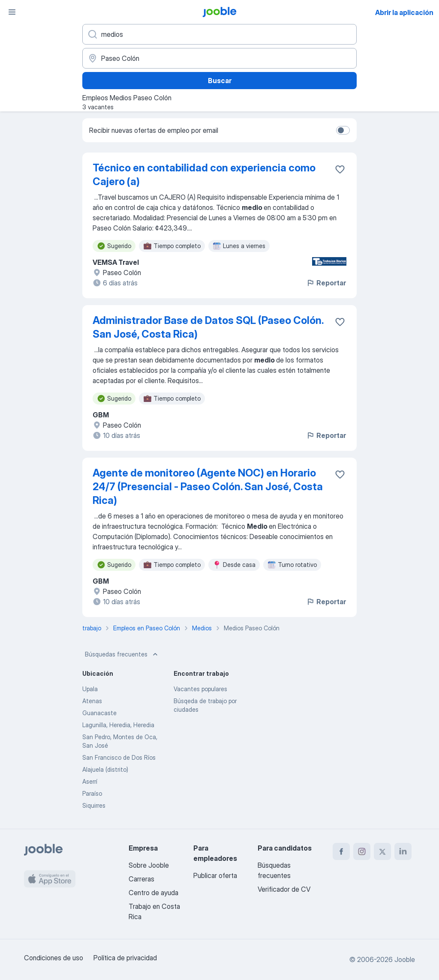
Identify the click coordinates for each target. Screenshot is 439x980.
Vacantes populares (200, 689)
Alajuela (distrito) (105, 769)
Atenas (92, 701)
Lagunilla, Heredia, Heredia (118, 725)
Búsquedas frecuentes (122, 654)
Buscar (220, 81)
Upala (90, 689)
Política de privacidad (125, 958)
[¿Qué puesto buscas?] (219, 34)
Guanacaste (99, 713)
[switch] (343, 130)
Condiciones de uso (54, 958)
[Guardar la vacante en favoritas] (340, 169)
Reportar (326, 283)
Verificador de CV (284, 889)
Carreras (141, 879)
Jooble (405, 959)
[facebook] (341, 851)
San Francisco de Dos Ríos (119, 757)
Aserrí (90, 781)
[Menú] (12, 12)
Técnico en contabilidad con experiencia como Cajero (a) (204, 175)
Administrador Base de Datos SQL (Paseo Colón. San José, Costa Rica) (208, 327)
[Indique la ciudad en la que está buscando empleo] (219, 58)
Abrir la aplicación (404, 12)
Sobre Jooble (149, 865)
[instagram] (362, 851)
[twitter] (382, 851)
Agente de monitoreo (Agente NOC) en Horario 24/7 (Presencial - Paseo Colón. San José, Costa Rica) (208, 487)
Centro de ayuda (153, 893)
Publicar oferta (215, 875)
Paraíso (92, 793)
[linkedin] (403, 851)
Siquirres (94, 805)
